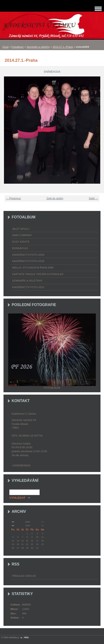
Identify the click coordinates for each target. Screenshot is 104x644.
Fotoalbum (18, 47)
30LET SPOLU (21, 229)
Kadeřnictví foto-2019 (28, 255)
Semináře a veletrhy (38, 47)
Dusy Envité (21, 242)
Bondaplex (20, 248)
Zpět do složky (55, 198)
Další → (94, 198)
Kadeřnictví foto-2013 (28, 287)
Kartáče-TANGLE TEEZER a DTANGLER (38, 274)
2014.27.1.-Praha (63, 47)
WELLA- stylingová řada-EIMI (33, 268)
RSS (26, 637)
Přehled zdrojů (24, 576)
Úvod (5, 47)
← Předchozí (13, 198)
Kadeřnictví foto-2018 (28, 261)
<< (13, 522)
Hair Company (22, 235)
